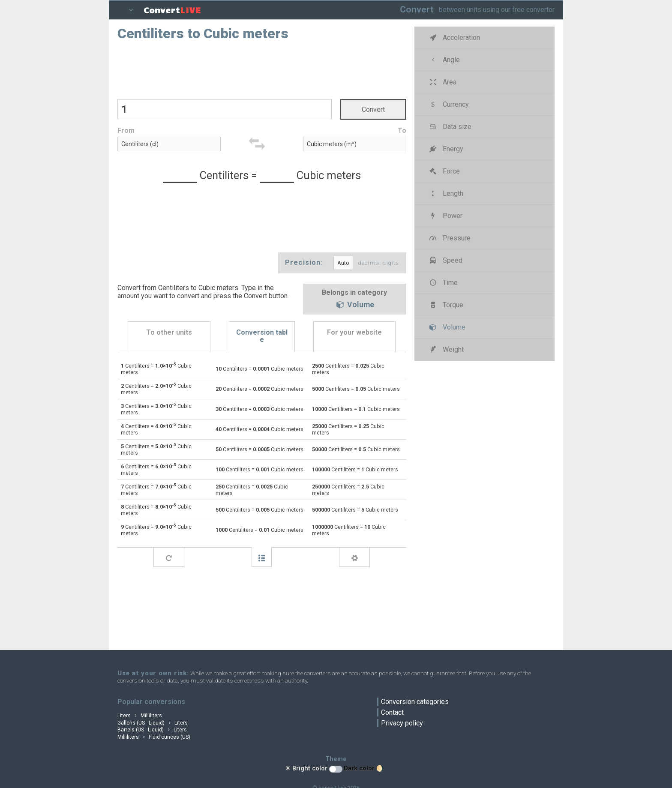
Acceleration (454, 37)
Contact (392, 712)
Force (444, 171)
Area (442, 82)
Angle (444, 60)
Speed (445, 260)
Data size (450, 127)
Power (445, 216)
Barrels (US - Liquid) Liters (152, 730)
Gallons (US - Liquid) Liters (153, 723)
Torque (446, 305)
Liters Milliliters (140, 716)
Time (443, 283)
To (402, 130)
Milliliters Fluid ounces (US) (154, 737)
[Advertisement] (262, 69)
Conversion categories (415, 702)
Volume (354, 306)
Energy (446, 149)
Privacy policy (402, 723)
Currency (448, 104)
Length (446, 193)
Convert (417, 9)
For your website (354, 332)
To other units (169, 332)
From (126, 130)
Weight (446, 349)
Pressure (449, 238)
